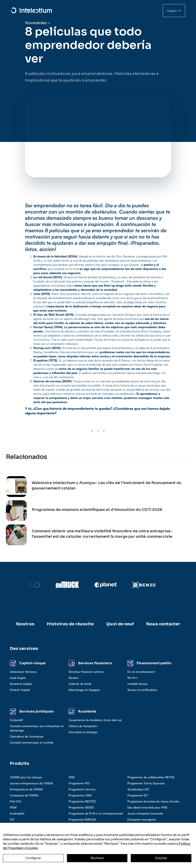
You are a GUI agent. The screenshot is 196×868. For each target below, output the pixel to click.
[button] (174, 11)
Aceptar (161, 858)
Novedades (36, 23)
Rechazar (97, 858)
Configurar (33, 858)
